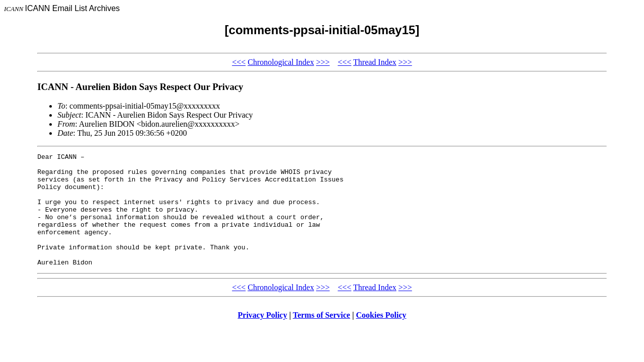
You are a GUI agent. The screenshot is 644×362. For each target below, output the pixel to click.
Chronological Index (281, 62)
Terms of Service (321, 338)
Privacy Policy (263, 338)
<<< (239, 62)
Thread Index (375, 62)
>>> (323, 62)
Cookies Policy (381, 338)
